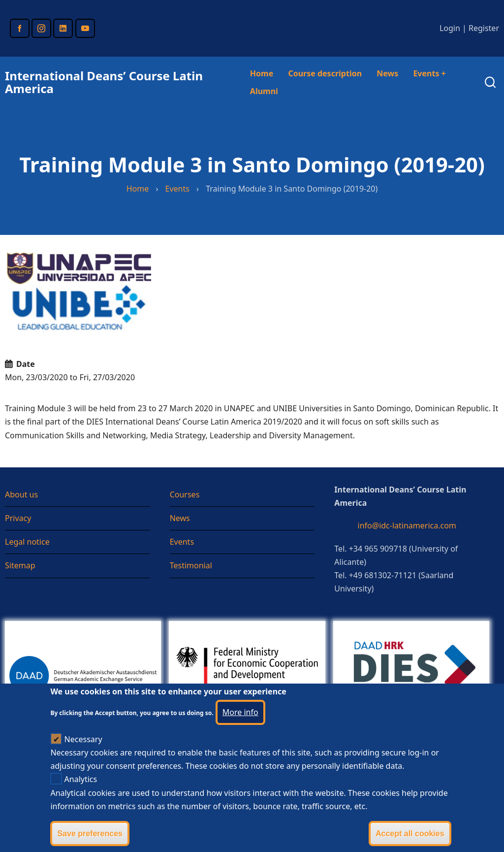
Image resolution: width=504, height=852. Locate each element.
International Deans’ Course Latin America (104, 82)
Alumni (264, 91)
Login (450, 28)
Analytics (81, 793)
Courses (185, 494)
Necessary (83, 753)
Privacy (18, 518)
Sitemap (20, 565)
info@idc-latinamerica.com (407, 525)
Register (484, 28)
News (387, 73)
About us (21, 494)
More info (240, 726)
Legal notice (27, 542)
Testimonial (191, 565)
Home (262, 73)
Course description (325, 73)
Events (429, 73)
